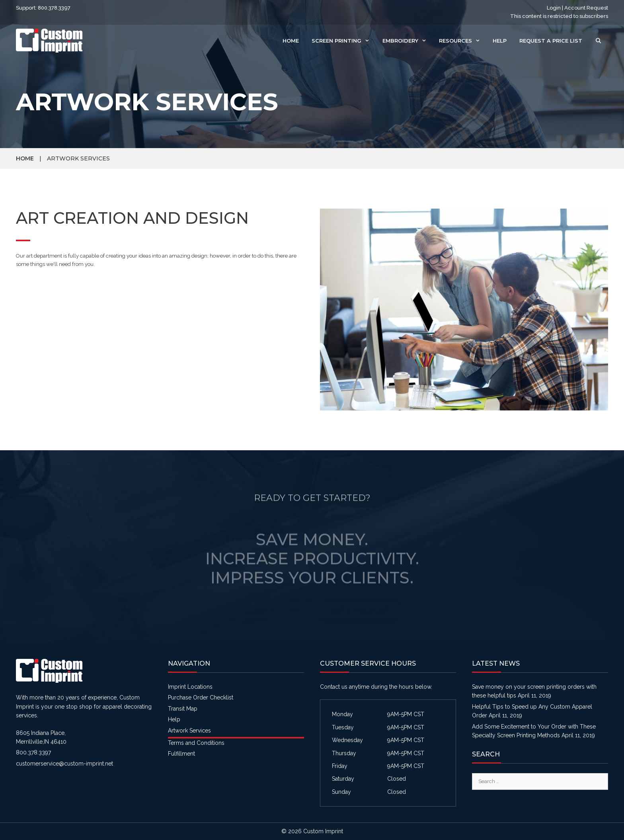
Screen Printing (344, 41)
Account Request (586, 8)
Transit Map (183, 709)
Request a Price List (551, 41)
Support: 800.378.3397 (43, 8)
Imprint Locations (190, 687)
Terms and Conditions (196, 743)
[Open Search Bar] (598, 41)
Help (500, 41)
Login (554, 8)
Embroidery (408, 41)
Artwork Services (189, 731)
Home (291, 41)
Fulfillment (181, 754)
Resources (463, 41)
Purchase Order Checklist (201, 697)
